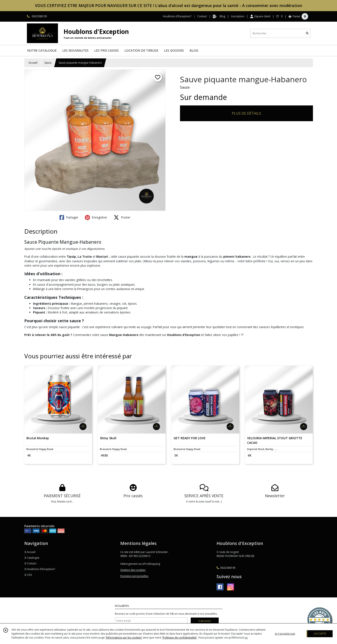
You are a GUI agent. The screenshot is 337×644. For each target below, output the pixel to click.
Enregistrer (96, 217)
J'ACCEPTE (320, 634)
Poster (122, 217)
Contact (202, 16)
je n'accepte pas (285, 634)
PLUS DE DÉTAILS (246, 113)
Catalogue (32, 558)
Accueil (33, 63)
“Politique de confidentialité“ (180, 638)
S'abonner (205, 621)
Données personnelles (134, 576)
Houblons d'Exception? (40, 569)
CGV (28, 575)
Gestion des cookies (133, 570)
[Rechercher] (307, 33)
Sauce (48, 63)
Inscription (238, 16)
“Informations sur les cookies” (124, 638)
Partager (69, 217)
